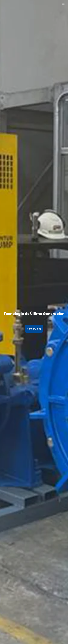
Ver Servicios (34, 329)
